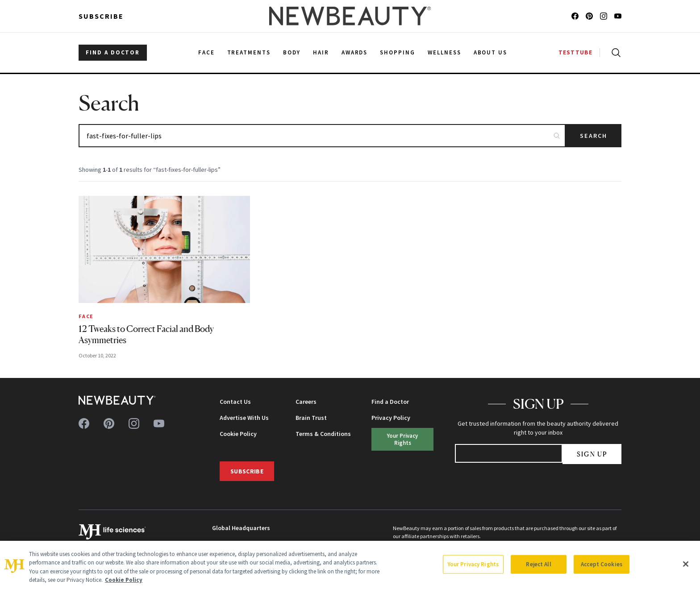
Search (594, 136)
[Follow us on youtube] (618, 16)
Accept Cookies (602, 564)
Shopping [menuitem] (398, 52)
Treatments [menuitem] (249, 52)
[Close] (686, 564)
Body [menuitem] (292, 52)
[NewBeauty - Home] (350, 16)
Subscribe (101, 16)
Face (86, 316)
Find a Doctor (390, 402)
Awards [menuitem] (355, 52)
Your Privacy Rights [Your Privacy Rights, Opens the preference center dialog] (473, 564)
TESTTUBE (575, 52)
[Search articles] (322, 136)
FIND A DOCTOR (113, 52)
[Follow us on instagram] (604, 16)
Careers (306, 402)
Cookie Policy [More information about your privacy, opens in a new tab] (124, 580)
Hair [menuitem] (321, 52)
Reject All (538, 564)
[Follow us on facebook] (575, 16)
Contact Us (235, 402)
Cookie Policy (238, 434)
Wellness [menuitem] (444, 52)
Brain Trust (311, 418)
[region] (350, 565)
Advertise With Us (244, 418)
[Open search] (614, 53)
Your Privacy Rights (402, 439)
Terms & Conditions (323, 434)
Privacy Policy (391, 418)
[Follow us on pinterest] (589, 16)
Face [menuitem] (206, 52)
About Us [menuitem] (491, 52)
